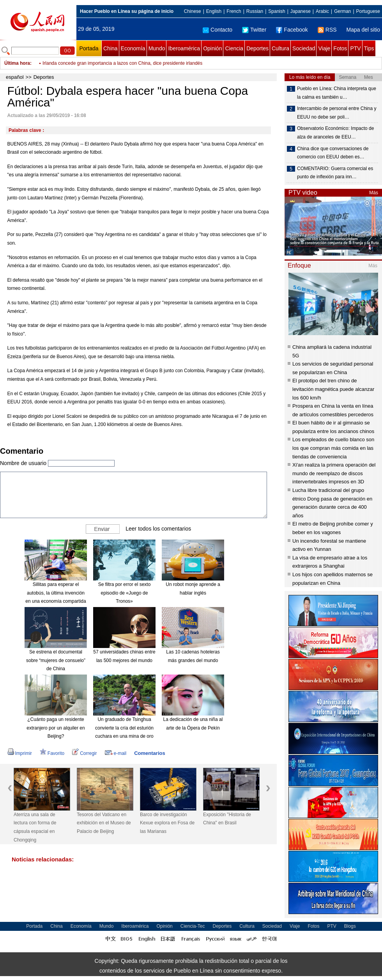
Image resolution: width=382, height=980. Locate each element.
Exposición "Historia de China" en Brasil (227, 819)
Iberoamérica (184, 48)
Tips (369, 48)
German (342, 11)
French (234, 11)
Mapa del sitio (363, 30)
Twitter (254, 30)
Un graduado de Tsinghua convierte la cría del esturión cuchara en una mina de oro (124, 728)
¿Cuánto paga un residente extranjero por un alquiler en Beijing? (56, 728)
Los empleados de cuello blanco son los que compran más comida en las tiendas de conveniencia (333, 448)
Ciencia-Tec (193, 926)
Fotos (340, 48)
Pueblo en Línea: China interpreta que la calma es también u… (337, 93)
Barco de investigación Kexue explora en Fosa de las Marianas (167, 823)
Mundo (157, 48)
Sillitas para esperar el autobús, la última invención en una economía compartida (56, 593)
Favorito (52, 753)
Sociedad (304, 48)
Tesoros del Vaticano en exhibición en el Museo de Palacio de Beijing (104, 823)
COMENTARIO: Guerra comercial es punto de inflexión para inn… (335, 173)
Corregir (84, 753)
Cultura (280, 48)
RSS (327, 30)
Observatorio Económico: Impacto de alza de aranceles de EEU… (335, 133)
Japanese (301, 11)
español (15, 77)
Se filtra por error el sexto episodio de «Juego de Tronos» (125, 593)
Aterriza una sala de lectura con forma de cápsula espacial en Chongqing (35, 827)
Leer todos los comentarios (158, 529)
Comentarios (149, 753)
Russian (255, 11)
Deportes (257, 48)
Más (374, 193)
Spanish (277, 11)
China (111, 48)
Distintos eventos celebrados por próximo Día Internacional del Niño (113, 63)
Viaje (324, 48)
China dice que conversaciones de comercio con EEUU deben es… (333, 153)
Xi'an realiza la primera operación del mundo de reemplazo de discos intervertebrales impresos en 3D (334, 473)
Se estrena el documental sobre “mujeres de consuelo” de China (56, 660)
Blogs (350, 926)
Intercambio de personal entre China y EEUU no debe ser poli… (337, 113)
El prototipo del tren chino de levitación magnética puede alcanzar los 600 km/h (333, 389)
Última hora (17, 63)
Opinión (212, 48)
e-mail (116, 753)
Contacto (218, 30)
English (214, 11)
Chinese (193, 11)
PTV (355, 48)
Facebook (292, 30)
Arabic (322, 11)
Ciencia (234, 48)
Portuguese (368, 11)
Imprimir (20, 753)
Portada (89, 48)
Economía (133, 48)
